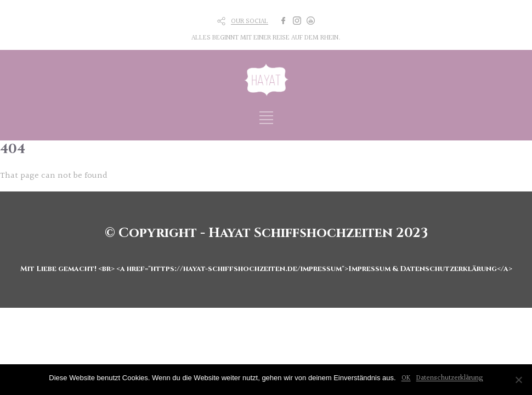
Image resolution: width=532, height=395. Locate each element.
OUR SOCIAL (250, 21)
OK (406, 378)
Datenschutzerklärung (450, 378)
